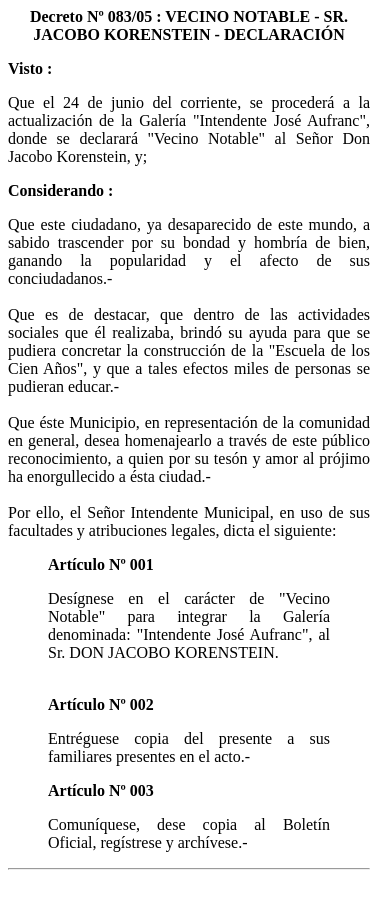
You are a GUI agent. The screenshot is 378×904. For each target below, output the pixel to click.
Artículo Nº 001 (101, 564)
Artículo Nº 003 (101, 790)
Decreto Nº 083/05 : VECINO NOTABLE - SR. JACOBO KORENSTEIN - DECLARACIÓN (189, 25)
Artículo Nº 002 (101, 704)
